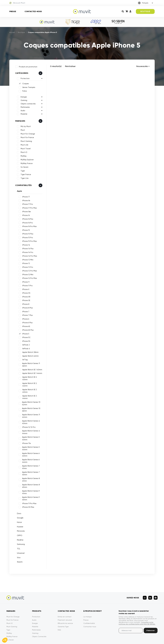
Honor (19, 511)
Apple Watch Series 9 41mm (30, 481)
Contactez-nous (33, 11)
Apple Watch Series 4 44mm (30, 421)
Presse (13, 11)
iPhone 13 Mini (27, 259)
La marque (87, 604)
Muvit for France (12, 607)
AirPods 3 (25, 344)
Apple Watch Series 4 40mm (30, 411)
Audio (22, 110)
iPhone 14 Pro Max (29, 255)
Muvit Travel (25, 148)
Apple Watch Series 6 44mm (30, 450)
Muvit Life (24, 144)
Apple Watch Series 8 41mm (30, 469)
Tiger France (25, 174)
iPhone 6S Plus (27, 329)
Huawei (19, 516)
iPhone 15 (25, 229)
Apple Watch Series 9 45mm (30, 487)
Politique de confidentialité (122, 639)
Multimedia (24, 106)
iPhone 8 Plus (27, 307)
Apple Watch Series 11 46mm (30, 364)
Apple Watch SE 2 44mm (32, 380)
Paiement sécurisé (65, 607)
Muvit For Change (27, 133)
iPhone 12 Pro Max (29, 277)
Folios (24, 90)
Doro (18, 502)
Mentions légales (91, 639)
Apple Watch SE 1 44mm (31, 373)
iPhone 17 (25, 196)
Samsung (20, 533)
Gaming (23, 100)
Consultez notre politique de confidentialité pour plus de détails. (137, 610)
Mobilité (23, 113)
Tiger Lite (24, 177)
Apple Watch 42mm (30, 355)
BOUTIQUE (145, 11)
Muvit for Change (13, 604)
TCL (18, 538)
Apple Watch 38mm (30, 351)
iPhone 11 (25, 281)
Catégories (21, 72)
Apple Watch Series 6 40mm (30, 444)
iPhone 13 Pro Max (29, 270)
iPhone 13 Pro (27, 266)
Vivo (18, 546)
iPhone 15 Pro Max (29, 240)
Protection (24, 78)
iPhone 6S (25, 326)
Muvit (22, 129)
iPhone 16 (25, 215)
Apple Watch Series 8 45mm (30, 475)
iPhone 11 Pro (27, 285)
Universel (20, 542)
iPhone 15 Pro (27, 237)
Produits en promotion (27, 66)
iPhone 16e (26, 211)
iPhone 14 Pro (27, 252)
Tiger (22, 170)
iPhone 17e (26, 432)
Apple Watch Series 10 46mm (31, 399)
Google (19, 507)
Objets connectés (27, 103)
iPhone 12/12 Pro (28, 416)
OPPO (19, 524)
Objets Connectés (39, 624)
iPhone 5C (26, 337)
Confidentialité (89, 611)
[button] (5, 640)
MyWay (23, 155)
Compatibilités (23, 185)
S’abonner (151, 618)
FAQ (59, 617)
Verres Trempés (28, 87)
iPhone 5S (25, 340)
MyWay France (26, 163)
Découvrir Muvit (17, 3)
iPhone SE (25, 300)
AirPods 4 (25, 348)
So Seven (24, 166)
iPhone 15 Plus (27, 233)
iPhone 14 (25, 244)
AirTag (24, 359)
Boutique (21, 32)
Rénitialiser (70, 66)
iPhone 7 (25, 311)
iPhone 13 (25, 263)
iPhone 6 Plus (27, 322)
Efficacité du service (65, 611)
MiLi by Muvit (25, 126)
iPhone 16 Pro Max (29, 226)
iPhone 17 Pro (27, 203)
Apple (19, 190)
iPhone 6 (25, 318)
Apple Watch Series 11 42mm (30, 405)
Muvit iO (23, 152)
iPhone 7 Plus (27, 314)
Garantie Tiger (63, 614)
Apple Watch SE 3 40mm (32, 384)
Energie (23, 96)
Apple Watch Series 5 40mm (30, 427)
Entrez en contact (65, 604)
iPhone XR (26, 296)
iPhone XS (26, 292)
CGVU (104, 639)
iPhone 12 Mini (27, 274)
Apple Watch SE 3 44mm (32, 387)
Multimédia (36, 617)
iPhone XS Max (27, 496)
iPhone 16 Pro (27, 222)
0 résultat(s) (56, 66)
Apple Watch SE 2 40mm (32, 376)
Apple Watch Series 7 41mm (30, 456)
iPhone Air (25, 200)
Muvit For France (26, 137)
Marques (19, 120)
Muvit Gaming (25, 140)
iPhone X (25, 289)
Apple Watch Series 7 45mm (30, 462)
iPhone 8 (25, 303)
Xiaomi (19, 551)
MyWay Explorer (26, 159)
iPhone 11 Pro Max (29, 492)
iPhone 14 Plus (27, 248)
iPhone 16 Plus (27, 218)
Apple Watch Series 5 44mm (30, 437)
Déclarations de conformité (147, 639)
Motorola (20, 520)
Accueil (12, 32)
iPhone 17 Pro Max (29, 207)
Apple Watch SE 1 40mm (31, 369)
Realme (19, 529)
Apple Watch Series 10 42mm (30, 392)
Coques (25, 83)
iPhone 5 (25, 333)
